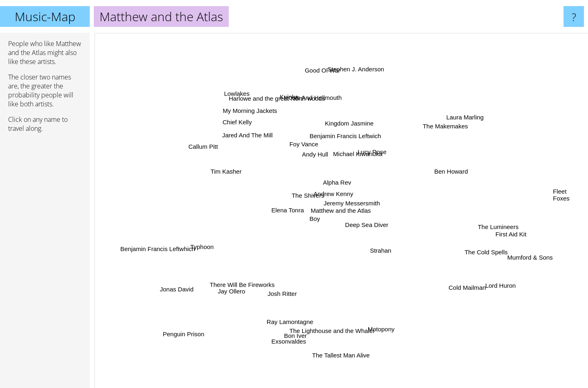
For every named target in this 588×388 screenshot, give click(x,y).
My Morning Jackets (251, 116)
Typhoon (210, 243)
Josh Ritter (283, 292)
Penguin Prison (172, 339)
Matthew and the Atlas (341, 211)
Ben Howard (456, 162)
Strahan (377, 250)
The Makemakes (434, 133)
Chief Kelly (246, 130)
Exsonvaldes (293, 331)
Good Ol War (323, 79)
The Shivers (307, 196)
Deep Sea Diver (371, 229)
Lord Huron (499, 287)
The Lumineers (512, 219)
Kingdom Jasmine (360, 138)
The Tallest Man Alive (339, 353)
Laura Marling (457, 115)
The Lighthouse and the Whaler (329, 323)
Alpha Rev (339, 178)
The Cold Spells (472, 248)
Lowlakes (241, 96)
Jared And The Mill (250, 138)
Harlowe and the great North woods (282, 107)
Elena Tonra (279, 211)
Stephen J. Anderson (357, 80)
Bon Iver (280, 347)
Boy (314, 223)
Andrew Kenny (338, 191)
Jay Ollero (241, 283)
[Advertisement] (45, 264)
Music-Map (45, 17)
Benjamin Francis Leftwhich (154, 248)
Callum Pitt (212, 151)
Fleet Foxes (561, 187)
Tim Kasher (231, 171)
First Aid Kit (507, 234)
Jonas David (180, 288)
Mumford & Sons (537, 263)
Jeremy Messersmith (356, 202)
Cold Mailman (455, 280)
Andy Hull (309, 152)
